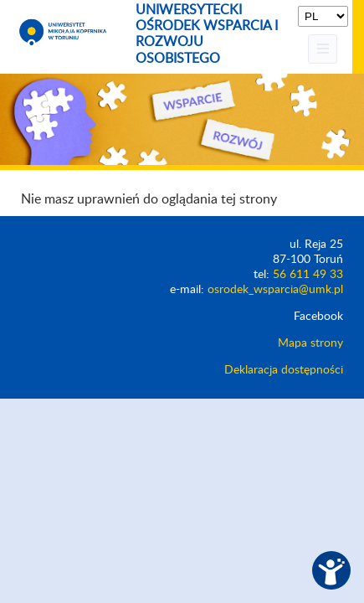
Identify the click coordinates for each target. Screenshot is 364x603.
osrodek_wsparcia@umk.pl (275, 290)
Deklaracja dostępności (284, 370)
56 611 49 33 (308, 275)
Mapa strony (310, 343)
